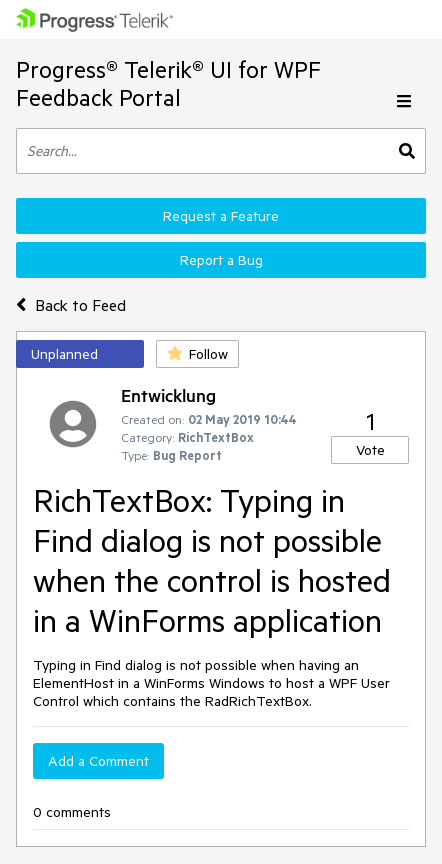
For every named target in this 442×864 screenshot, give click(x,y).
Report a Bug (221, 260)
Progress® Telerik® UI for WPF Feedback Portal (168, 83)
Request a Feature (221, 216)
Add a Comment (98, 761)
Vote (370, 450)
